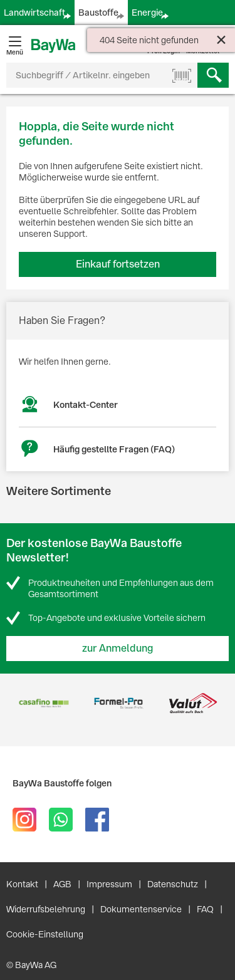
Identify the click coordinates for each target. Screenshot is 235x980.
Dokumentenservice (141, 909)
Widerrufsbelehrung (46, 909)
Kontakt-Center (86, 405)
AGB (62, 884)
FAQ (205, 909)
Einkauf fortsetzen (118, 264)
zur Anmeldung (118, 648)
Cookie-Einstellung (45, 934)
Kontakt (22, 884)
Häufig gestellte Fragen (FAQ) (114, 449)
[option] (44, 703)
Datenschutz (173, 884)
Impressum (109, 884)
